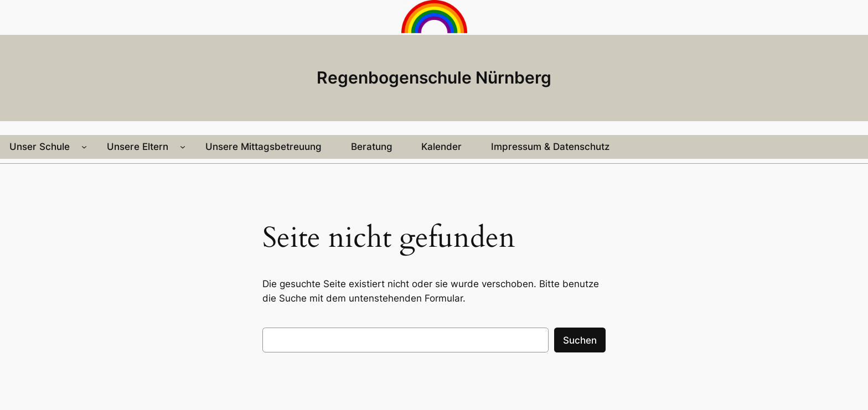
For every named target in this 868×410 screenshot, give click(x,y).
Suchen (580, 340)
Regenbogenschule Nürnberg (434, 77)
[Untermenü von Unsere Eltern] (183, 147)
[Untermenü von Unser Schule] (84, 147)
